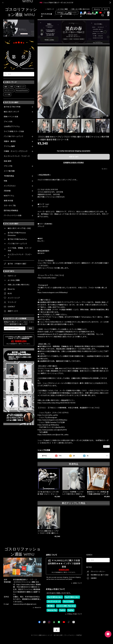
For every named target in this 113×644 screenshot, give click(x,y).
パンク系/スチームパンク (14, 136)
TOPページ (50, 9)
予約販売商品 (9, 176)
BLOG (106, 9)
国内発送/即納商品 (11, 211)
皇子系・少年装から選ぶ (88, 15)
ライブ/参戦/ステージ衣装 (14, 132)
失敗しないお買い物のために (81, 9)
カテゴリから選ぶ (48, 15)
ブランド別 (8, 166)
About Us (97, 9)
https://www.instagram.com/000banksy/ (53, 293)
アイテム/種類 (9, 146)
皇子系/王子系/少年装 (12, 107)
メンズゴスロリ (10, 186)
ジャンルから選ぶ (68, 15)
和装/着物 (8, 161)
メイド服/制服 (9, 171)
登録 (30, 328)
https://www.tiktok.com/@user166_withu (53, 435)
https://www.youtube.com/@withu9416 (52, 430)
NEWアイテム (9, 196)
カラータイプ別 (10, 206)
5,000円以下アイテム (12, 127)
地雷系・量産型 (10, 141)
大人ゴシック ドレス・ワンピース (17, 156)
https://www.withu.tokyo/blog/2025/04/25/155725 (56, 403)
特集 (6, 181)
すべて (44, 456)
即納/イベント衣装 (11, 117)
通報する (106, 446)
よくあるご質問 (63, 9)
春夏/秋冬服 (8, 201)
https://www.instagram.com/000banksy (52, 420)
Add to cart (74, 157)
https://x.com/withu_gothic (48, 415)
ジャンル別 (8, 122)
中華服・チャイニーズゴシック (16, 151)
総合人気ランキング (11, 112)
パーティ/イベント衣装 (13, 216)
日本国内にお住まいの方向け (74, 163)
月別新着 (7, 191)
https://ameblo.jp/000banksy (48, 425)
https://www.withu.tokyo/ (47, 278)
